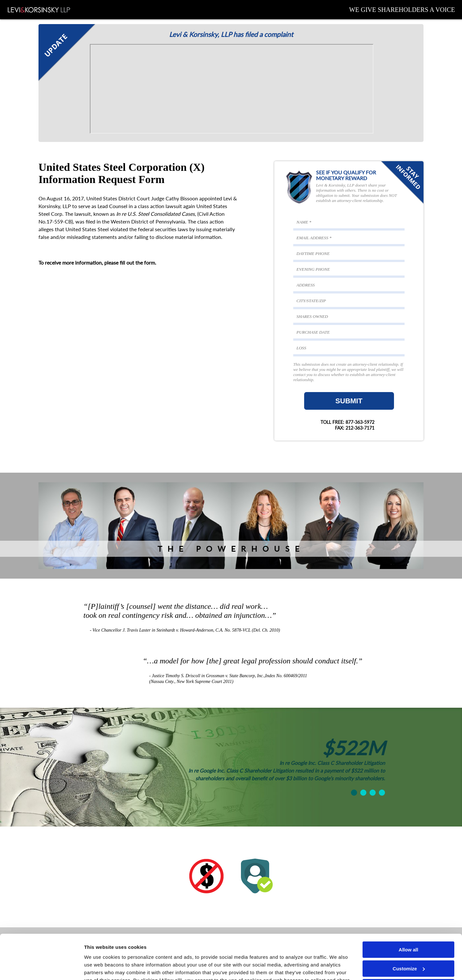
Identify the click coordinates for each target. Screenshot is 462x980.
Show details (99, 967)
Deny (409, 949)
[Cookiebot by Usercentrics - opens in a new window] (42, 967)
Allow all (409, 911)
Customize (409, 930)
